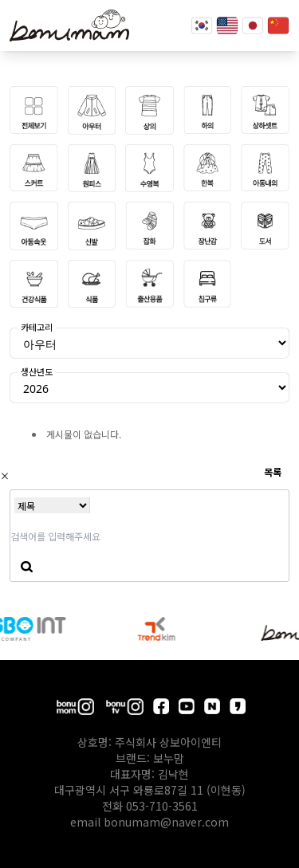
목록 (273, 471)
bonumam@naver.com (166, 822)
